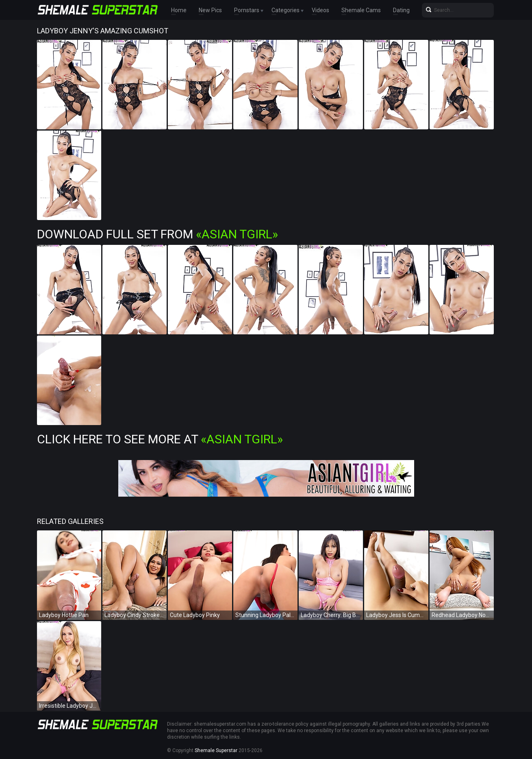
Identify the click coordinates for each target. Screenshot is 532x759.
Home (179, 10)
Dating (401, 10)
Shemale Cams (361, 10)
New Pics (210, 10)
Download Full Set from (157, 234)
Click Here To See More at (160, 439)
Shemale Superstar (216, 750)
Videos (320, 10)
